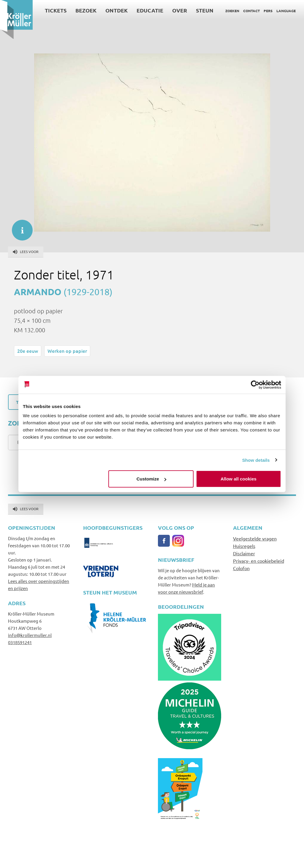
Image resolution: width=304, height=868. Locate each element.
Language (286, 11)
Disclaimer (244, 553)
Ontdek (117, 10)
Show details (256, 460)
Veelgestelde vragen (255, 538)
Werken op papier (67, 351)
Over (180, 10)
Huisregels (244, 546)
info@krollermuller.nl (30, 635)
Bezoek (86, 10)
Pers (268, 11)
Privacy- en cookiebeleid (259, 561)
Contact (251, 11)
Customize (151, 479)
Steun (205, 10)
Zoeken (232, 11)
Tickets (56, 10)
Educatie (150, 10)
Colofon (241, 568)
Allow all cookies (239, 479)
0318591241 (20, 642)
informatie (19, 227)
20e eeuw (28, 351)
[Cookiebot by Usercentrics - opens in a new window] (255, 385)
